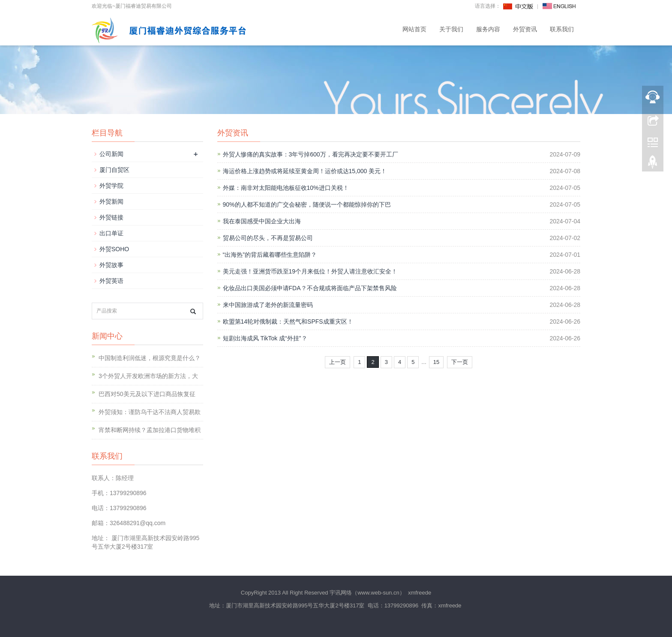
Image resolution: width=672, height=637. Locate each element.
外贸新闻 (111, 201)
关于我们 (451, 29)
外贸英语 (111, 281)
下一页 (460, 362)
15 (436, 362)
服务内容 (488, 29)
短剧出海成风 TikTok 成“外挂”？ (265, 338)
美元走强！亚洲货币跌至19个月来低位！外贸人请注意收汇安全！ (310, 271)
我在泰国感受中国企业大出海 (262, 221)
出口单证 (111, 233)
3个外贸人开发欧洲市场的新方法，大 (148, 376)
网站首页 (414, 29)
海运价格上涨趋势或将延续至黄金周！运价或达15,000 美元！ (305, 171)
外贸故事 (111, 265)
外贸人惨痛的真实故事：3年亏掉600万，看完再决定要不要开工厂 (310, 154)
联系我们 (562, 29)
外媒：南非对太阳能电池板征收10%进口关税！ (286, 188)
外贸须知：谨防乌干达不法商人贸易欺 (150, 412)
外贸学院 (111, 186)
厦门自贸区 (114, 170)
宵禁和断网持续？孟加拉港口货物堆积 (150, 430)
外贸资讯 (525, 29)
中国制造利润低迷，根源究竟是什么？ (150, 358)
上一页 (337, 362)
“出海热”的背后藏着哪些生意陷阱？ (270, 255)
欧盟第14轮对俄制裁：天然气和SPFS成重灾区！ (288, 322)
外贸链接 (111, 217)
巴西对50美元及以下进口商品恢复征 (147, 394)
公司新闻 (111, 154)
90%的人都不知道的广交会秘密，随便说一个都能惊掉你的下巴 (307, 204)
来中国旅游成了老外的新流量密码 (268, 305)
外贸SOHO (114, 249)
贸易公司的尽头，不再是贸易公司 (268, 238)
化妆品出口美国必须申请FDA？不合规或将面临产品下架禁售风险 (310, 288)
